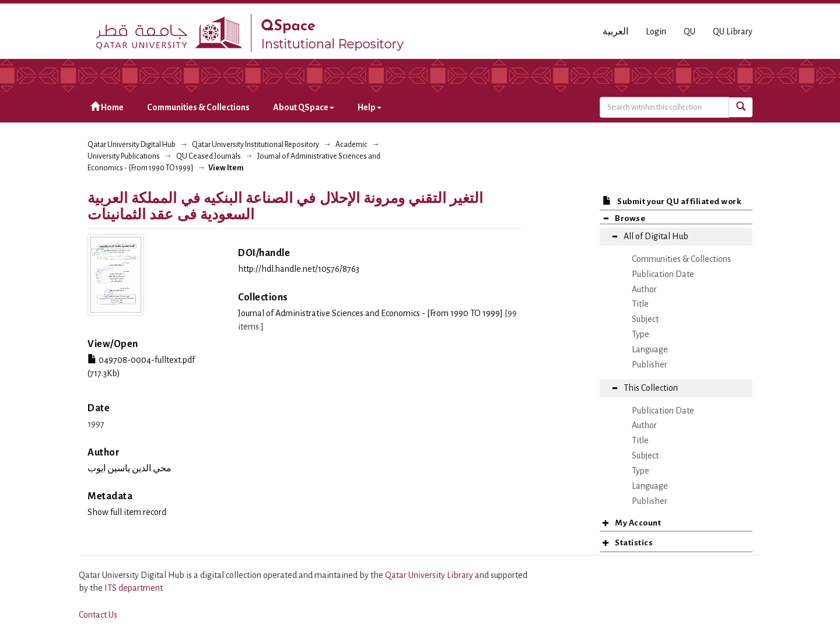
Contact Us (98, 615)
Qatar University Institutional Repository (256, 145)
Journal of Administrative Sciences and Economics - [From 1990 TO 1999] (370, 313)
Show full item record (127, 512)
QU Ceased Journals (209, 156)
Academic (351, 145)
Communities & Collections (198, 107)
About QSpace (304, 107)
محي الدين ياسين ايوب (129, 468)
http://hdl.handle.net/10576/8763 (299, 269)
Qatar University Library (430, 575)
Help (370, 107)
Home (107, 107)
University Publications (124, 156)
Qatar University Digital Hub (132, 145)
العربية (615, 31)
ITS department (134, 588)
